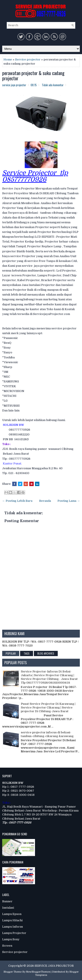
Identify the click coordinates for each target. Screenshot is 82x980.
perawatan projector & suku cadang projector (33, 76)
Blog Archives (46, 653)
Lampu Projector (14, 933)
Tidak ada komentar (53, 85)
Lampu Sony (11, 939)
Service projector (28, 59)
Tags (27, 653)
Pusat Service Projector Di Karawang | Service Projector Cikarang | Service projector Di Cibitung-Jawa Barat (48, 707)
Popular (11, 653)
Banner (7, 901)
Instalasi (8, 908)
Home (8, 59)
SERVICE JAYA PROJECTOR (54, 966)
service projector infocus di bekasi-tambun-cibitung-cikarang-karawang (47, 734)
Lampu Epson (12, 914)
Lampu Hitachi (12, 920)
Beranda (45, 501)
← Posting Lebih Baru (17, 501)
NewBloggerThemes (38, 972)
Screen (7, 946)
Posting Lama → (69, 501)
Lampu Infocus (13, 927)
